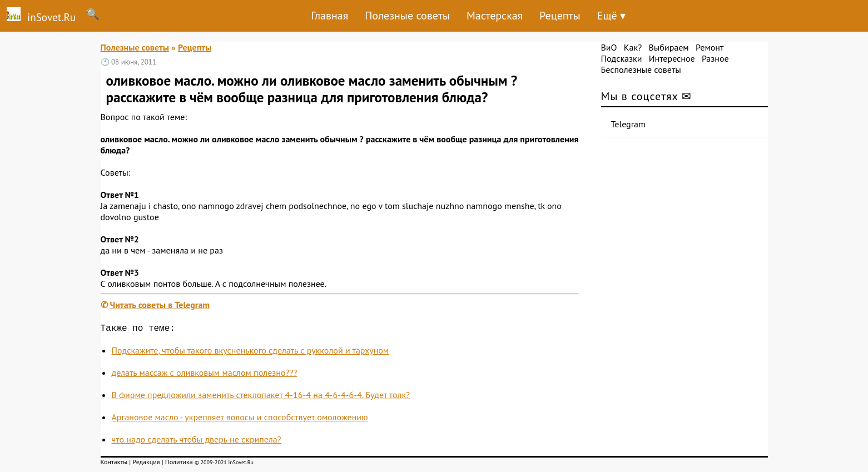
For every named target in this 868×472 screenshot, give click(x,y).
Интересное (672, 58)
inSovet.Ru (38, 16)
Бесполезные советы (641, 69)
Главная (329, 16)
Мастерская (495, 16)
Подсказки (622, 58)
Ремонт (710, 47)
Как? (633, 47)
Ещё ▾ (611, 16)
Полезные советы (407, 16)
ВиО (609, 47)
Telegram (629, 124)
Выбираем (668, 47)
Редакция (146, 464)
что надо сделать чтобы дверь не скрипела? (197, 441)
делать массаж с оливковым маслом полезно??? (205, 375)
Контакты (114, 464)
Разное (715, 58)
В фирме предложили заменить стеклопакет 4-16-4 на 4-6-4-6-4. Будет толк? (261, 397)
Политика (179, 464)
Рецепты (560, 16)
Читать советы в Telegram (160, 305)
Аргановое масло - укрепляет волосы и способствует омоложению (240, 419)
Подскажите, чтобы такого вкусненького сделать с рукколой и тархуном (251, 352)
